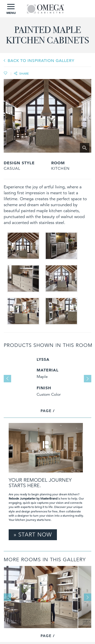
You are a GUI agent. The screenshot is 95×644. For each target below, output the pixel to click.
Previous (7, 379)
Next (88, 379)
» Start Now (33, 535)
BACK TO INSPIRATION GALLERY (41, 61)
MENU (11, 9)
